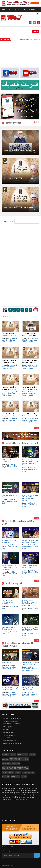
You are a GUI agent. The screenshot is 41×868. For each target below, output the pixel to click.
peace (25, 755)
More (36, 428)
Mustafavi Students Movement (12, 744)
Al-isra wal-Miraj (8, 662)
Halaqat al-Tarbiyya (16, 768)
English (25, 9)
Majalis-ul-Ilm (19, 759)
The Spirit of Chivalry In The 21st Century (31, 663)
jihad (18, 773)
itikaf (32, 755)
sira (19, 755)
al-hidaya (6, 764)
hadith (13, 755)
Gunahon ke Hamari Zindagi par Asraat (9, 628)
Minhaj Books (7, 729)
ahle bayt (15, 777)
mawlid (16, 763)
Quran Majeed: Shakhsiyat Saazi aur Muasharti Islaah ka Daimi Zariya (30, 603)
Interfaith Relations (9, 735)
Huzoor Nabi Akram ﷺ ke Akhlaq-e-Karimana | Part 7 (20, 150)
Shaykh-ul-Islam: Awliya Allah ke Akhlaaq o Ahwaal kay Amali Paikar (31, 498)
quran (5, 755)
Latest (6, 317)
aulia (24, 777)
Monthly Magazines (9, 732)
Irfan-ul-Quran (7, 727)
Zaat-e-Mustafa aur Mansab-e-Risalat (29, 566)
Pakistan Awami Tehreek (10, 721)
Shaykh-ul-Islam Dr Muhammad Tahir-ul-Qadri (10, 340)
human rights (28, 773)
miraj (5, 759)
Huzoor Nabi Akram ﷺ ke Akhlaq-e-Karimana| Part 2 (20, 179)
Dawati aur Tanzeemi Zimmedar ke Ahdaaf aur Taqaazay (9, 567)
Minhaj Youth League (9, 741)
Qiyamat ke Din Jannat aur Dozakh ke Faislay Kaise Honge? (30, 629)
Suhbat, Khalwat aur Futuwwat (9, 461)
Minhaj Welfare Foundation (11, 724)
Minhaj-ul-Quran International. (15, 866)
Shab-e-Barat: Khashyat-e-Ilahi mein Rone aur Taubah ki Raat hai (30, 462)
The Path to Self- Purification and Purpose (8, 602)
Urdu (33, 9)
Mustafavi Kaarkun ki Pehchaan (9, 496)
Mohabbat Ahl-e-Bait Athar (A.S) (9, 541)
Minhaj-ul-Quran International (12, 718)
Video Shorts (8, 221)
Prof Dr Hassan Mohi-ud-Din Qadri (9, 466)
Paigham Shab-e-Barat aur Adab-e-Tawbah (30, 541)
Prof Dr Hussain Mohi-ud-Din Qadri (9, 546)
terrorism (8, 773)
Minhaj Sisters (7, 738)
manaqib (6, 777)
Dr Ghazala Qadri (10, 607)
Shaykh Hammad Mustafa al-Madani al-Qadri (9, 667)
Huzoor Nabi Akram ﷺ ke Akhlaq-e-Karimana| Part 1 (20, 207)
